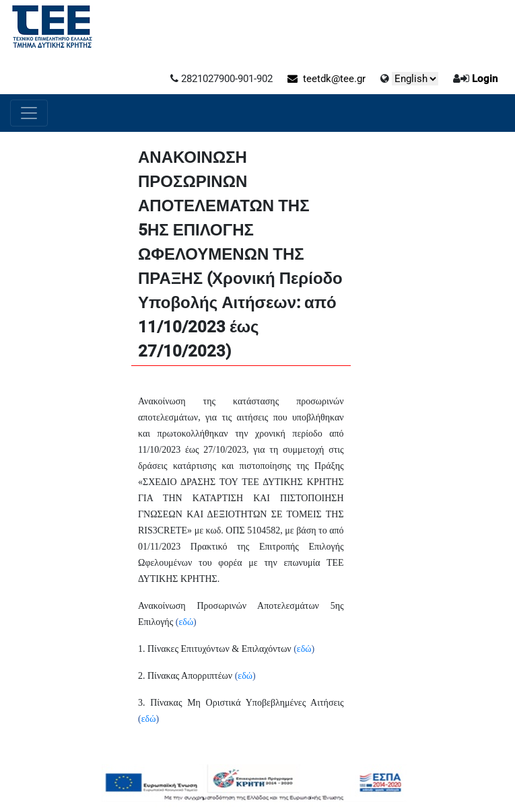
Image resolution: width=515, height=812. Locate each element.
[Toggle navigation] (29, 113)
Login (485, 79)
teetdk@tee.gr (327, 79)
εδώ (186, 622)
